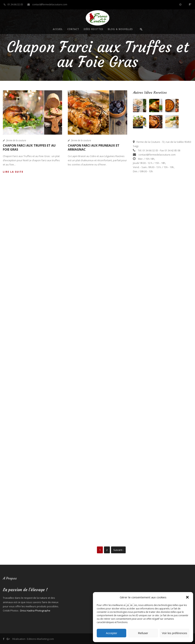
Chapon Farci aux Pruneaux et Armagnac (94, 147)
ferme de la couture (16, 140)
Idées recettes (93, 29)
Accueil (58, 29)
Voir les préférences (175, 633)
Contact (73, 29)
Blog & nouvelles (120, 29)
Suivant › (118, 550)
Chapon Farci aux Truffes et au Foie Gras (29, 147)
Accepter (111, 633)
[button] (187, 597)
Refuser (143, 633)
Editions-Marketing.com (40, 639)
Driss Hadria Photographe (35, 611)
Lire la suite (13, 172)
